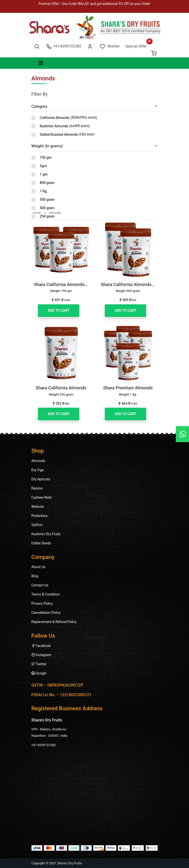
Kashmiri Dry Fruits (46, 534)
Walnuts (38, 507)
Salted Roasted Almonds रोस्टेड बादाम (67, 134)
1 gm (44, 174)
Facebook (41, 646)
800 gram (47, 183)
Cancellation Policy (46, 613)
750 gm (46, 157)
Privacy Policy (42, 603)
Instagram (41, 655)
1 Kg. (44, 191)
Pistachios (40, 516)
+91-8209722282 (64, 46)
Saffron (37, 525)
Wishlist (110, 46)
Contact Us (40, 585)
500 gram (47, 200)
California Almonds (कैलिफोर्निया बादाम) (68, 118)
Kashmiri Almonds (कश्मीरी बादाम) (65, 126)
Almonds (55, 213)
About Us (39, 567)
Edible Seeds (41, 543)
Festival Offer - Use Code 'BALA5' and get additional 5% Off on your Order (94, 4)
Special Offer (136, 46)
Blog (35, 576)
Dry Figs (38, 470)
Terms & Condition (46, 594)
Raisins (37, 488)
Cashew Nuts (42, 497)
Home (37, 213)
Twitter (39, 664)
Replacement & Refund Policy (54, 622)
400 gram (47, 208)
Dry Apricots (41, 479)
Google (39, 673)
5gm (43, 166)
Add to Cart (59, 311)
